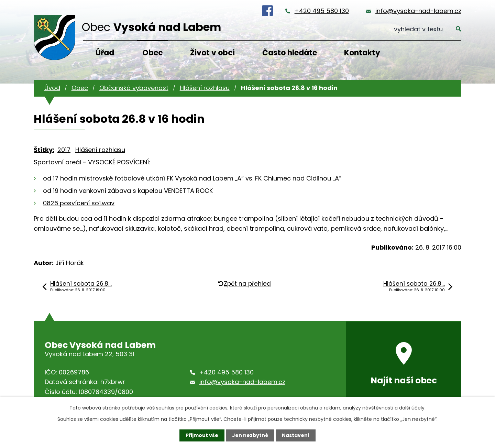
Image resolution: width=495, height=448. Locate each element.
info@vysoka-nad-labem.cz (418, 11)
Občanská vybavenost (134, 88)
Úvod (52, 88)
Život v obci (212, 53)
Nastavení (296, 435)
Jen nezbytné (250, 435)
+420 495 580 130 (322, 11)
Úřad (105, 53)
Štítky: (44, 150)
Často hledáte (290, 53)
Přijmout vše (202, 435)
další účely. (412, 408)
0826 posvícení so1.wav (79, 203)
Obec (153, 53)
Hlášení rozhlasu (205, 88)
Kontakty (362, 53)
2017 (64, 150)
